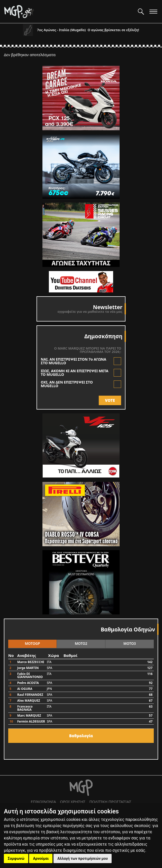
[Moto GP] (69, 11)
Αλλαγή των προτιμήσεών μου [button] (83, 858)
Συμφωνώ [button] (16, 858)
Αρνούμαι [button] (41, 858)
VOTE (110, 400)
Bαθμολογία (81, 736)
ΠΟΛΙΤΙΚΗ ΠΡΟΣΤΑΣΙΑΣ (110, 802)
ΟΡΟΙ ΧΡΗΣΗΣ (73, 802)
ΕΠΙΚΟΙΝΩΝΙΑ (43, 802)
